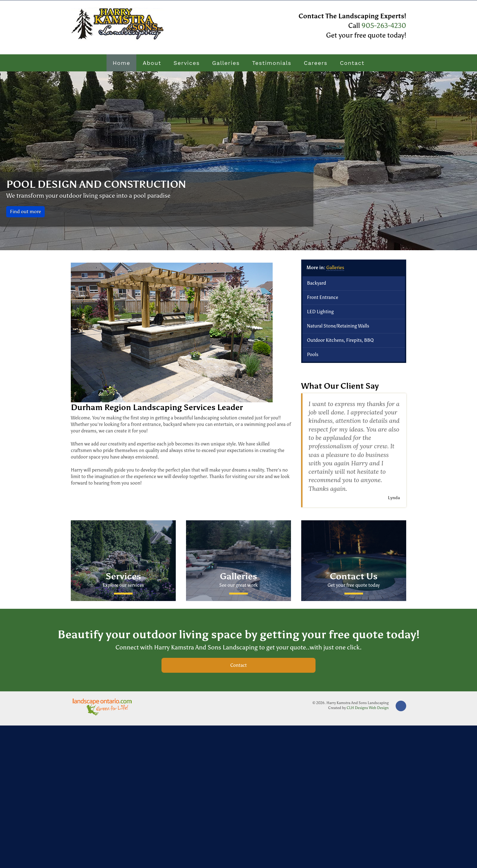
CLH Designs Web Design (368, 708)
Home (122, 63)
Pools (313, 355)
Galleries (226, 63)
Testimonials (272, 63)
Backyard (317, 283)
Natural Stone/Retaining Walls (338, 326)
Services (187, 63)
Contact (352, 63)
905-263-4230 (383, 26)
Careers (316, 63)
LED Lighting (320, 312)
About (152, 63)
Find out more (25, 212)
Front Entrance (323, 297)
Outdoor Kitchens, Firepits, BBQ (341, 340)
